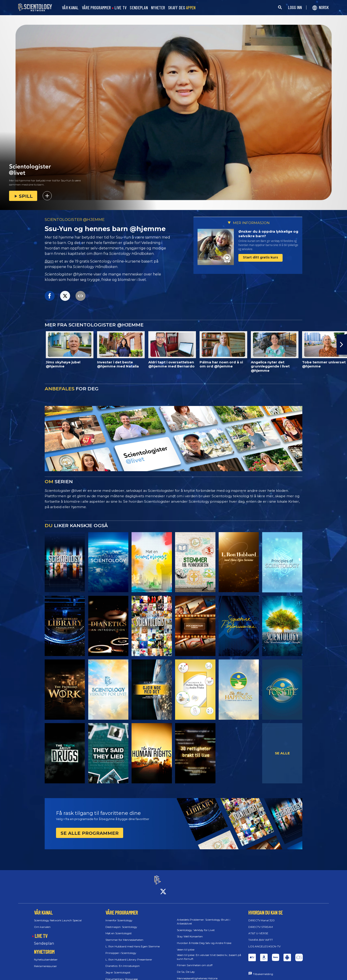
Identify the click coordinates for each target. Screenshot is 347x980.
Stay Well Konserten (190, 933)
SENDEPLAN (139, 8)
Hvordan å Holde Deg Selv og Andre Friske (204, 939)
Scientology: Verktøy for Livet (196, 926)
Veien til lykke (186, 945)
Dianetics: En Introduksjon (123, 962)
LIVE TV (121, 8)
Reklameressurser (45, 962)
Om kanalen (42, 923)
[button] (342, 345)
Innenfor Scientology (119, 916)
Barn (49, 261)
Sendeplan (44, 939)
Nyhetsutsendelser (46, 955)
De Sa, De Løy (186, 968)
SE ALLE (282, 753)
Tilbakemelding (263, 970)
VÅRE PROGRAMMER (96, 8)
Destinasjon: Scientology (121, 923)
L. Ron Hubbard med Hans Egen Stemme (133, 942)
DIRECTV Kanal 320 (261, 916)
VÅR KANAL (70, 8)
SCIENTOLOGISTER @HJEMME (75, 220)
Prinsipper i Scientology (121, 949)
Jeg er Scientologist (118, 968)
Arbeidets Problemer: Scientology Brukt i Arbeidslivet (204, 917)
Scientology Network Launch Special (58, 916)
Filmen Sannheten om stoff (195, 961)
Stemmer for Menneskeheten (124, 936)
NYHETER (158, 8)
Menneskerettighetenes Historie (197, 974)
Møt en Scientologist (119, 929)
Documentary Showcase (122, 975)
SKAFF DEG (182, 8)
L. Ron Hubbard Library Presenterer (129, 955)
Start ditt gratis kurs (260, 257)
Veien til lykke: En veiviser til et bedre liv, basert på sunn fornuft (209, 953)
